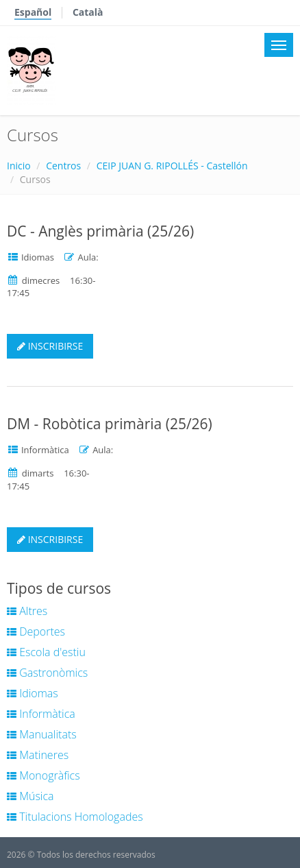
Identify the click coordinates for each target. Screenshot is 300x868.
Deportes (36, 631)
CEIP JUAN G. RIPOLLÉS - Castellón (172, 166)
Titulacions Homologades (75, 817)
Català (88, 12)
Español (33, 12)
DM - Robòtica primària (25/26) (110, 424)
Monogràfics (43, 775)
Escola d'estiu (46, 652)
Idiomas (33, 693)
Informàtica (41, 714)
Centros (63, 166)
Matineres (38, 755)
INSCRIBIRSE (50, 346)
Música (30, 796)
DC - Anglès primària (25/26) (100, 231)
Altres (27, 611)
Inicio (19, 166)
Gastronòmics (47, 673)
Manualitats (42, 734)
